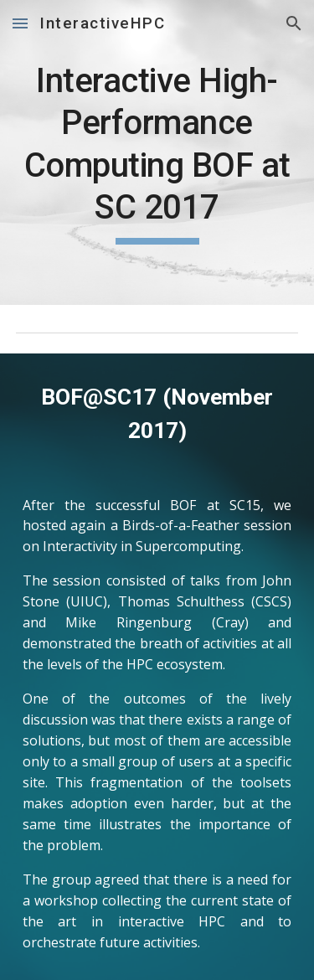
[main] (157, 152)
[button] (20, 23)
